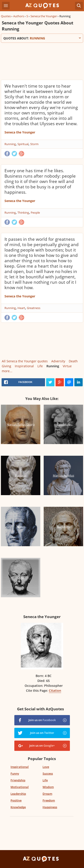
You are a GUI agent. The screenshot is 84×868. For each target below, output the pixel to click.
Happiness (50, 807)
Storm (34, 144)
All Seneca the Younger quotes (25, 361)
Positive (16, 800)
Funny (15, 773)
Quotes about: (42, 38)
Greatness (34, 308)
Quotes (6, 16)
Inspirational (24, 366)
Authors (19, 16)
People (35, 213)
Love (46, 767)
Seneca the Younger (44, 16)
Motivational (20, 787)
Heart (21, 308)
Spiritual (23, 144)
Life (40, 366)
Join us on (42, 720)
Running (10, 144)
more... (7, 371)
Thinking (23, 213)
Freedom (49, 800)
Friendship (18, 780)
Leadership (18, 794)
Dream (47, 794)
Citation (55, 691)
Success (48, 773)
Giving (6, 366)
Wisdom (48, 787)
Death (73, 361)
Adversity (58, 361)
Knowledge (18, 807)
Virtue (67, 366)
